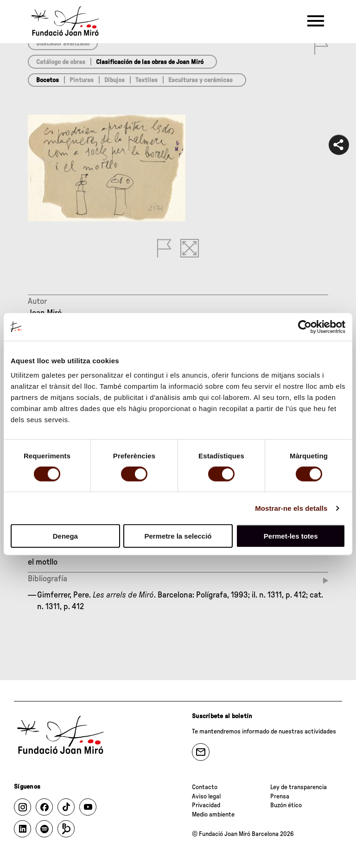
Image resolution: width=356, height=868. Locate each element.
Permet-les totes (291, 536)
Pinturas (82, 80)
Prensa (280, 797)
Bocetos (48, 80)
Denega (65, 536)
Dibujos (114, 80)
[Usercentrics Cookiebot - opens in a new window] (305, 327)
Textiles (146, 80)
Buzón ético (286, 805)
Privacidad (206, 805)
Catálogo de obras (61, 62)
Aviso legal (206, 797)
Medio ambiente (213, 815)
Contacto (205, 787)
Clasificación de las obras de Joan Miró (150, 62)
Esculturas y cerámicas (200, 80)
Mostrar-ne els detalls (291, 508)
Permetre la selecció (178, 536)
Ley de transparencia (299, 787)
